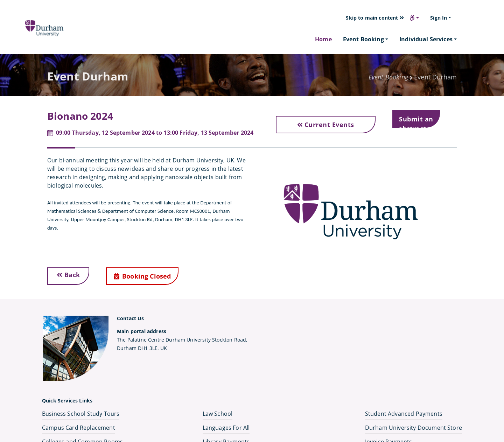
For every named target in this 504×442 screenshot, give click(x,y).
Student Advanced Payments (404, 414)
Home (323, 39)
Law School (218, 414)
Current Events (326, 125)
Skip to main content (375, 18)
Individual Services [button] (426, 39)
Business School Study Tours (81, 414)
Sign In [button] (439, 18)
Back (68, 275)
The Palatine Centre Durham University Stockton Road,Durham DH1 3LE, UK (182, 340)
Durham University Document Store (414, 428)
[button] (414, 18)
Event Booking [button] (363, 39)
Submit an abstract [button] (416, 121)
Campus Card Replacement (79, 428)
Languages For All (226, 428)
